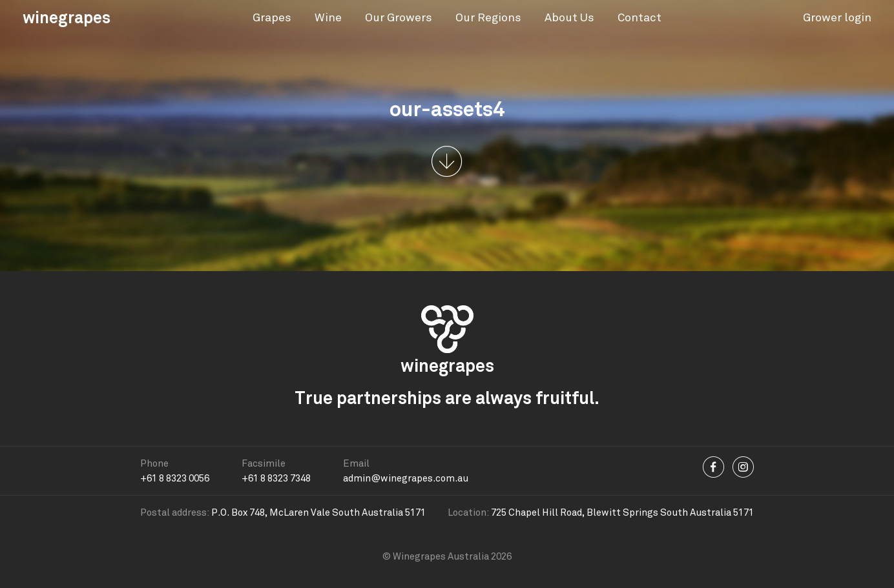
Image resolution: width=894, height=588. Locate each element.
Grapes (272, 17)
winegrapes (67, 17)
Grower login (837, 17)
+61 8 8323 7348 (276, 478)
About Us (569, 17)
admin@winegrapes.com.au (406, 478)
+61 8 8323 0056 (175, 478)
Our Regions (488, 17)
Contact (639, 17)
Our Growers (399, 17)
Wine (328, 17)
